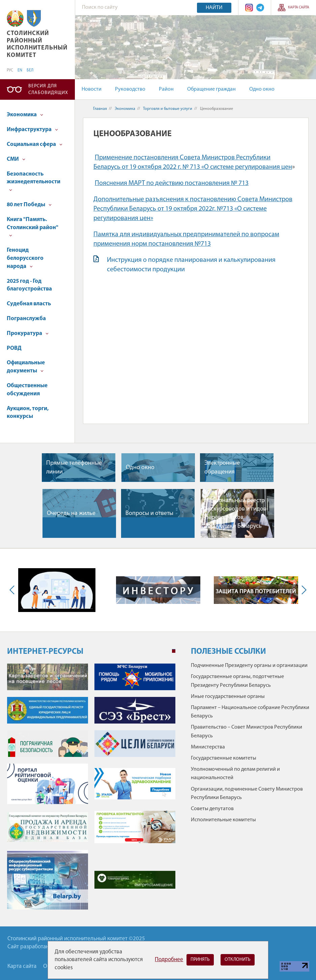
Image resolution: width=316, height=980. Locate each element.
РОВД (14, 348)
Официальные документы (26, 367)
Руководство (130, 89)
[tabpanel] (91, 790)
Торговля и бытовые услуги (168, 109)
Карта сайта (299, 8)
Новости (92, 89)
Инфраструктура (32, 130)
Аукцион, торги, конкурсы (28, 413)
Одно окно (262, 89)
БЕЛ (30, 70)
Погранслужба (26, 319)
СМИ (16, 159)
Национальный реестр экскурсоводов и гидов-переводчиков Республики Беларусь (237, 513)
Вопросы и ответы (149, 513)
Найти (214, 8)
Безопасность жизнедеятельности (34, 181)
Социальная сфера (35, 144)
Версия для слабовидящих (48, 89)
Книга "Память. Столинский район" (33, 227)
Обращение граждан (211, 89)
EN (20, 70)
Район (166, 89)
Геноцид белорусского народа (25, 258)
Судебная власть (29, 304)
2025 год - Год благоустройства (29, 285)
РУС (10, 70)
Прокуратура (28, 333)
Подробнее (169, 960)
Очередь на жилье (71, 513)
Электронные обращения (222, 467)
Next (303, 590)
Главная (100, 109)
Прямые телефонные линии (74, 467)
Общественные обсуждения (27, 390)
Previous (13, 590)
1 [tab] (174, 651)
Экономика (25, 115)
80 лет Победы (29, 205)
